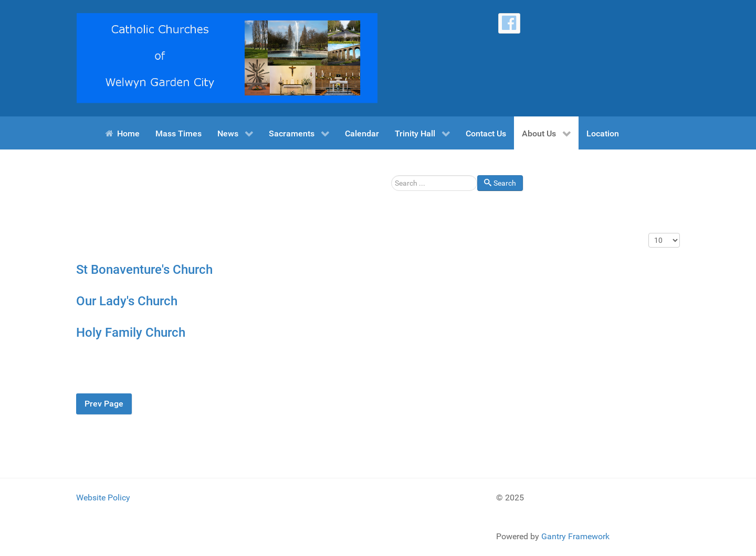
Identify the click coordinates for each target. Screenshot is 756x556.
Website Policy (103, 498)
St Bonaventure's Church (144, 270)
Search (391, 175)
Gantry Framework (575, 536)
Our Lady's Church (127, 301)
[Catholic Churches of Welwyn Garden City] (227, 57)
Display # (649, 233)
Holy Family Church (131, 333)
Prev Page (104, 404)
